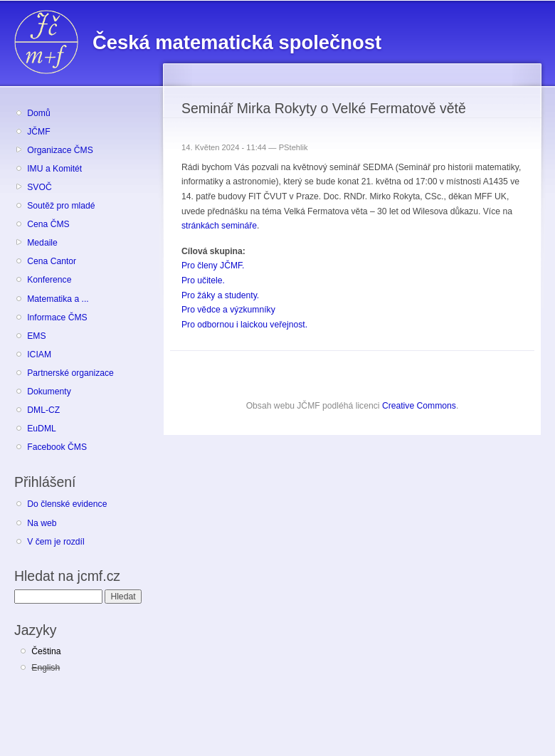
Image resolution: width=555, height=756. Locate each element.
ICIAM (39, 355)
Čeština (46, 651)
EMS (36, 336)
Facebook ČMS (57, 447)
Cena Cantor (52, 261)
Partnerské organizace (70, 373)
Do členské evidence (67, 504)
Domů (38, 113)
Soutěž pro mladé (61, 206)
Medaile (42, 243)
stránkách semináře (219, 226)
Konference (49, 280)
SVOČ (39, 187)
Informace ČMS (57, 317)
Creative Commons (419, 406)
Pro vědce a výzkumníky (228, 310)
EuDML (42, 429)
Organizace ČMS (60, 150)
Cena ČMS (48, 224)
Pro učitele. (203, 280)
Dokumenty (49, 392)
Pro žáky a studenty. (220, 295)
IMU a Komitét (54, 169)
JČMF (38, 132)
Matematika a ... (58, 299)
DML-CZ (43, 410)
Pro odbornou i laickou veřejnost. (244, 325)
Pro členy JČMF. (213, 266)
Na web (42, 523)
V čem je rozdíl (55, 542)
